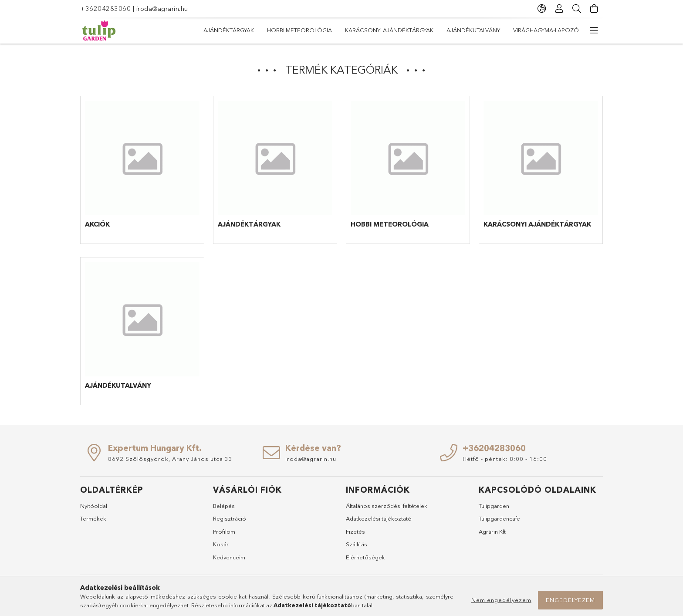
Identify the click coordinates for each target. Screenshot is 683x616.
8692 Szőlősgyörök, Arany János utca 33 (170, 459)
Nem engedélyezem (501, 600)
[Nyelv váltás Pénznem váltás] (542, 9)
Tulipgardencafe (499, 518)
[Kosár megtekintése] (594, 9)
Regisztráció (230, 518)
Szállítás (357, 544)
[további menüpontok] (594, 30)
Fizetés (355, 531)
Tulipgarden (494, 506)
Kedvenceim (229, 557)
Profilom (224, 531)
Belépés (224, 506)
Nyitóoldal (94, 506)
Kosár (221, 544)
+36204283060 (105, 8)
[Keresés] (577, 9)
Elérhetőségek (365, 557)
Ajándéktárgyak (229, 30)
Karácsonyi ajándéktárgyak (389, 30)
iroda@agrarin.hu (162, 8)
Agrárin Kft (492, 531)
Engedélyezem (570, 600)
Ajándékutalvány (473, 30)
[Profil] (559, 9)
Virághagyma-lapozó (546, 30)
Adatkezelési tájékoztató (379, 518)
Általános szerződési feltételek (387, 506)
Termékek (93, 518)
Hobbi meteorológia (299, 30)
